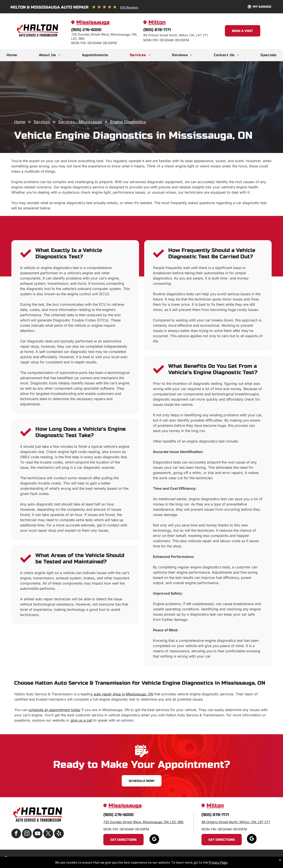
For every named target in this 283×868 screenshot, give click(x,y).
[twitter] (48, 834)
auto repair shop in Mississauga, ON (123, 694)
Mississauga (93, 22)
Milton (157, 22)
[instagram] (27, 834)
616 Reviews (129, 7)
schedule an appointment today (55, 710)
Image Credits (236, 859)
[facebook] (16, 834)
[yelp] (59, 834)
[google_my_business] (154, 840)
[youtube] (38, 834)
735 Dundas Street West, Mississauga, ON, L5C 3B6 (143, 822)
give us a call (81, 720)
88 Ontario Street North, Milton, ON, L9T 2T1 (236, 822)
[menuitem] (12, 55)
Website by (257, 859)
